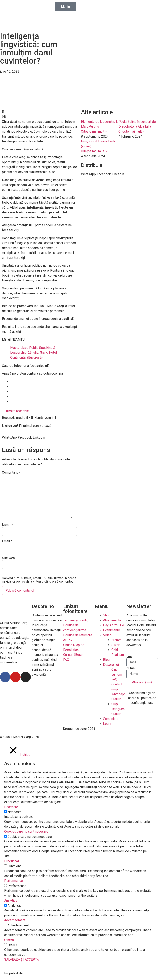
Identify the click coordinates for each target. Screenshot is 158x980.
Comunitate (111, 719)
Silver (115, 645)
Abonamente (112, 620)
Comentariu (11, 473)
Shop (107, 615)
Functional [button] (11, 861)
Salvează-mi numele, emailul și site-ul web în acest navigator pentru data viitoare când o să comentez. (39, 580)
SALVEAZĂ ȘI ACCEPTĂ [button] (21, 960)
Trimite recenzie (17, 411)
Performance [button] (13, 881)
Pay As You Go (114, 625)
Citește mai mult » (94, 131)
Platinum (118, 655)
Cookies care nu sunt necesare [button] (26, 831)
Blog (106, 660)
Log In (108, 724)
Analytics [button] (11, 900)
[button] (9, 438)
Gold (115, 650)
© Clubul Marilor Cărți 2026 (20, 737)
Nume (7, 525)
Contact (117, 684)
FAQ (114, 679)
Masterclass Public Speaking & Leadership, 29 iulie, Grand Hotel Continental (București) (34, 353)
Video (107, 635)
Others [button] (9, 940)
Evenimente (112, 630)
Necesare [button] (11, 807)
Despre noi (111, 665)
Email (7, 541)
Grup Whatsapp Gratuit (118, 694)
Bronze (116, 640)
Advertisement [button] (15, 920)
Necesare (15, 812)
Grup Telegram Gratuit (118, 709)
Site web (8, 558)
